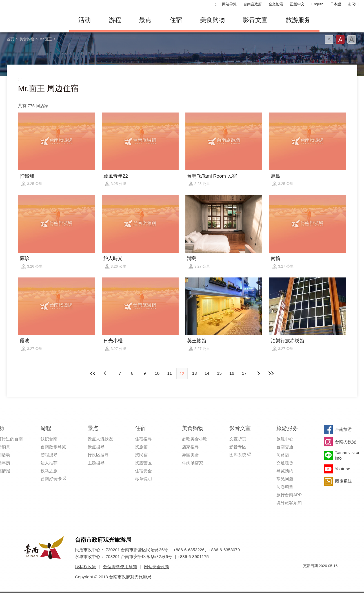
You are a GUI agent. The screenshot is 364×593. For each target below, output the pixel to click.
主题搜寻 (96, 463)
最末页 (271, 373)
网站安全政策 (157, 567)
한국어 (353, 4)
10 (157, 373)
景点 (145, 20)
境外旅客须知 (289, 503)
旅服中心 (285, 439)
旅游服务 (298, 20)
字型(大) (352, 39)
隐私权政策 (86, 567)
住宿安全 (143, 471)
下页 (106, 373)
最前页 (93, 373)
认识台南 (49, 439)
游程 (115, 20)
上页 (258, 373)
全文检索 (276, 4)
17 (244, 373)
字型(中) (340, 39)
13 (195, 373)
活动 (85, 20)
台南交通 (285, 447)
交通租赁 (285, 463)
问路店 (283, 455)
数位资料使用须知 (120, 567)
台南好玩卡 (51, 479)
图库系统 (238, 455)
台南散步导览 (53, 447)
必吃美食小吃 (195, 439)
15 (219, 373)
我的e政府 (307, 576)
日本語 (336, 4)
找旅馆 (141, 447)
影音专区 (238, 447)
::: (217, 4)
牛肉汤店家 (193, 463)
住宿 (176, 20)
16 (232, 373)
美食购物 (212, 20)
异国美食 (190, 455)
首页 (10, 39)
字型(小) (329, 39)
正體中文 (297, 4)
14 (207, 373)
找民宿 (141, 455)
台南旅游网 (33, 20)
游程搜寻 (49, 455)
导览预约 (285, 471)
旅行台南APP (289, 495)
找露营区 (143, 463)
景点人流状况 (100, 439)
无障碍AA (327, 576)
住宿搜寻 (143, 439)
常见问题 (285, 479)
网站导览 (229, 4)
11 (169, 373)
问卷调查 (285, 487)
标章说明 (143, 479)
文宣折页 (238, 439)
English (317, 4)
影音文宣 (255, 20)
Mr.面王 (46, 39)
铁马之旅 (49, 471)
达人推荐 (49, 463)
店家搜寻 (190, 447)
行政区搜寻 (98, 455)
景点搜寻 (96, 447)
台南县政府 (253, 4)
